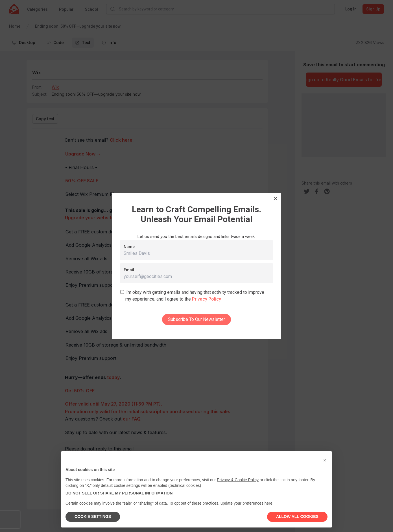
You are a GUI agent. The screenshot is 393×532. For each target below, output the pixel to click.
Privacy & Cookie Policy (238, 480)
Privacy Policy (207, 299)
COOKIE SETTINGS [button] (93, 516)
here (268, 503)
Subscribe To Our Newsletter (197, 319)
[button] (325, 460)
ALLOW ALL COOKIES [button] (297, 516)
